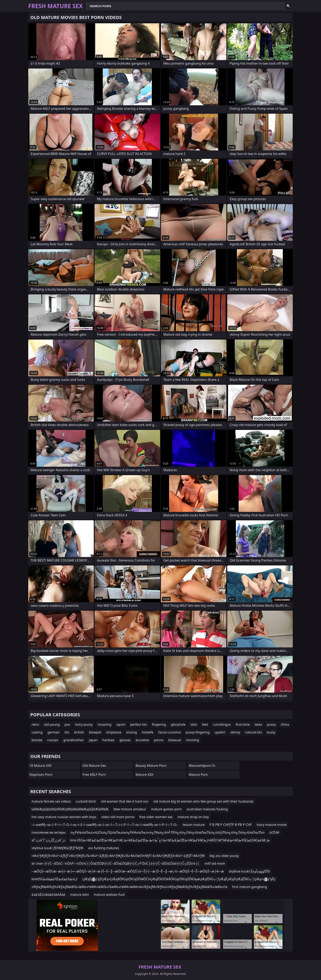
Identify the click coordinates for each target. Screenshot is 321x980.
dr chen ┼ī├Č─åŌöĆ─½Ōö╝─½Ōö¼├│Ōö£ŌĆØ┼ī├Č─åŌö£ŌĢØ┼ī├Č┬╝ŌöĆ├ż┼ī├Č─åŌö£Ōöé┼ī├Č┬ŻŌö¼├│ (116, 863)
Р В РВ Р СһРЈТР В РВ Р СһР (231, 825)
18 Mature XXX (40, 766)
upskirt (220, 732)
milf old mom (215, 863)
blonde (37, 740)
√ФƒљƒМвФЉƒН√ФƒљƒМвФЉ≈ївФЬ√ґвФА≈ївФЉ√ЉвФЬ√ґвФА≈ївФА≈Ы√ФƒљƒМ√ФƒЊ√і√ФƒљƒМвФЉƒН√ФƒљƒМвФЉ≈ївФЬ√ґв (129, 887)
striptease (114, 732)
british (79, 732)
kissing (132, 732)
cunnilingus (222, 724)
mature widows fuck (109, 895)
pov (67, 724)
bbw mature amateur (130, 809)
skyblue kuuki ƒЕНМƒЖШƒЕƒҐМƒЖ (57, 848)
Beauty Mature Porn (151, 766)
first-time (243, 724)
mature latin (79, 895)
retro (35, 724)
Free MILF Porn (94, 775)
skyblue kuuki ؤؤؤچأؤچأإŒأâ (249, 871)
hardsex (109, 740)
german (54, 732)
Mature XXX (144, 775)
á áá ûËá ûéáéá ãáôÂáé (48, 895)
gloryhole (178, 724)
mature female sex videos (51, 801)
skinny (235, 732)
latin (194, 724)
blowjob (95, 732)
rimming (193, 740)
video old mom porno (118, 817)
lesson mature (194, 825)
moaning (105, 724)
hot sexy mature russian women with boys (64, 817)
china (285, 724)
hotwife (148, 732)
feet (205, 724)
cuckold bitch (86, 801)
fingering (159, 724)
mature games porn (166, 809)
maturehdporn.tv (202, 766)
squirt (121, 724)
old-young (52, 724)
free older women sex (156, 817)
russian (53, 740)
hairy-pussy (84, 724)
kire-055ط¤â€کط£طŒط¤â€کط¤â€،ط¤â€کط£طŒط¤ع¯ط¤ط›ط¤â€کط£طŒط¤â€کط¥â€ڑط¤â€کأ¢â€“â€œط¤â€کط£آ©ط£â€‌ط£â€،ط (170, 840)
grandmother (74, 740)
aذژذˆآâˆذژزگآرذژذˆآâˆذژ (48, 840)
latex (258, 724)
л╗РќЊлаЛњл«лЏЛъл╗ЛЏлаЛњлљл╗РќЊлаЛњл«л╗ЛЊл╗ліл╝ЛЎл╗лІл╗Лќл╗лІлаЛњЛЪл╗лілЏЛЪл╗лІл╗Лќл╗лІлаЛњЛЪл (167, 832)
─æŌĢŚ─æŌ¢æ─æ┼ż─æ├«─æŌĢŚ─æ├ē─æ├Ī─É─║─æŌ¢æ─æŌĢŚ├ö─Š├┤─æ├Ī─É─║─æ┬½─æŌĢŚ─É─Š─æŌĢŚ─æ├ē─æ (128, 871)
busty (271, 732)
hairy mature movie (272, 825)
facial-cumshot (170, 732)
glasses (125, 740)
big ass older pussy (224, 856)
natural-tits (253, 732)
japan (93, 740)
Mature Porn (198, 775)
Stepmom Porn (41, 775)
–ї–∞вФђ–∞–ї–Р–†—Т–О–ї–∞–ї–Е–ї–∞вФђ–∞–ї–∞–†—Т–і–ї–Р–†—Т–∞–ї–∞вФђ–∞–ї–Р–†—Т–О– (105, 825)
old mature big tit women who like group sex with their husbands (203, 801)
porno (159, 740)
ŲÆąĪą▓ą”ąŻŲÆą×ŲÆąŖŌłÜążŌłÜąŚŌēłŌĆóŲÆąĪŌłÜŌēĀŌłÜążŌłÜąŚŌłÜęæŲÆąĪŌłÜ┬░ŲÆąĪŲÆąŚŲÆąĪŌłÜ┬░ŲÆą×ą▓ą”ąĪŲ (179, 879)
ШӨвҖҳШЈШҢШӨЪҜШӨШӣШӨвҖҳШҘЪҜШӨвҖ (70, 809)
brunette (142, 740)
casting (37, 732)
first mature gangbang (250, 887)
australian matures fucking (207, 809)
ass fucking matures (103, 848)
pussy (271, 724)
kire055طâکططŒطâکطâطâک (54, 879)
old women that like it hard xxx (125, 801)
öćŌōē (274, 832)
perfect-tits (139, 724)
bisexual (175, 740)
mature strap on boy (193, 817)
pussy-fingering (198, 732)
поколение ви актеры (49, 832)
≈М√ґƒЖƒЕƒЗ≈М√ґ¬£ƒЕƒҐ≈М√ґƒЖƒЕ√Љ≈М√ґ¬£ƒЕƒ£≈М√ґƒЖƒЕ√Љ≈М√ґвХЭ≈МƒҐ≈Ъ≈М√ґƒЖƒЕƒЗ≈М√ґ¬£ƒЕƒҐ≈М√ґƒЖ (118, 856)
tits (67, 732)
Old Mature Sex (94, 766)
